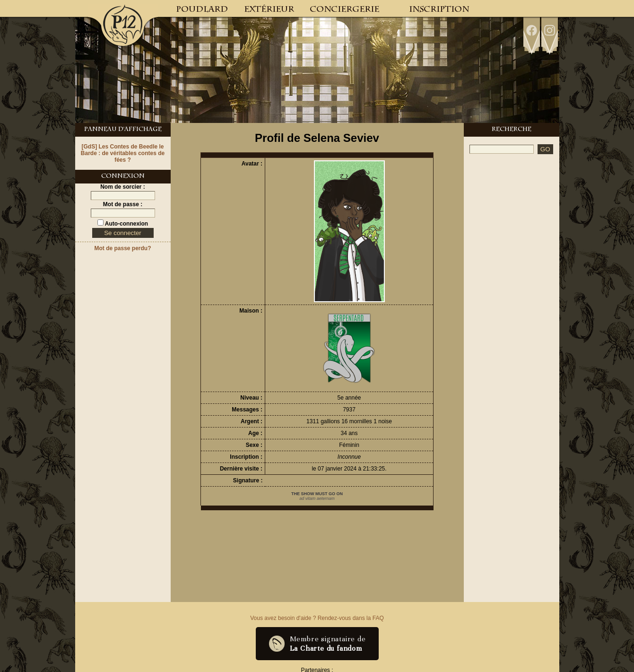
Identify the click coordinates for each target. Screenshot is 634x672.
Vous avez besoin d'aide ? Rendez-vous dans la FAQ (317, 618)
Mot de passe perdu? (122, 248)
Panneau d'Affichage (123, 130)
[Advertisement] (512, 304)
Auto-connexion (126, 224)
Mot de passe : (123, 204)
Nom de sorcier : (123, 187)
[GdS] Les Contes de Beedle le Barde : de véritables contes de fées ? (123, 153)
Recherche (512, 130)
